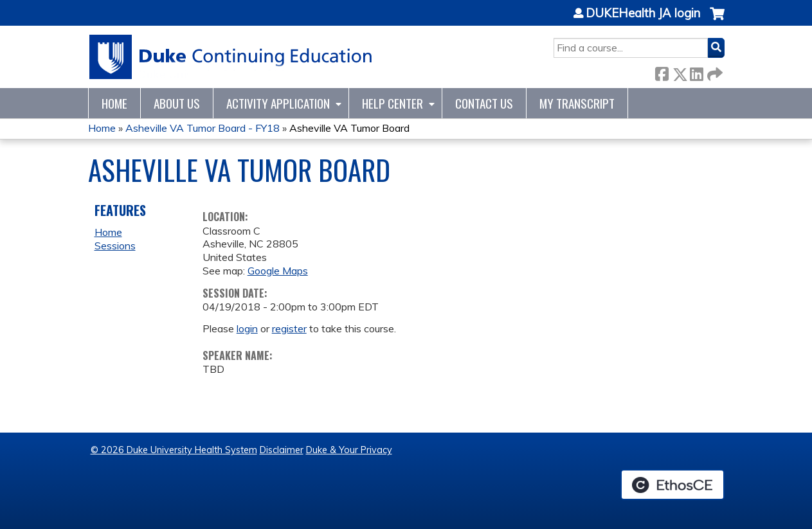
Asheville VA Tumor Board (349, 128)
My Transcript (577, 103)
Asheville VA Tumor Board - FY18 (203, 128)
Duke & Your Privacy (349, 450)
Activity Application (278, 103)
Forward (714, 72)
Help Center (392, 103)
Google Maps (278, 271)
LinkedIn (696, 72)
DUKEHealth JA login (643, 13)
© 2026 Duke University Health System (174, 450)
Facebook (662, 72)
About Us (177, 103)
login (247, 328)
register (289, 328)
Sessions (115, 246)
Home (114, 103)
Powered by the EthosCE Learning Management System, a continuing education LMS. (672, 485)
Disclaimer (282, 450)
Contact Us (484, 103)
